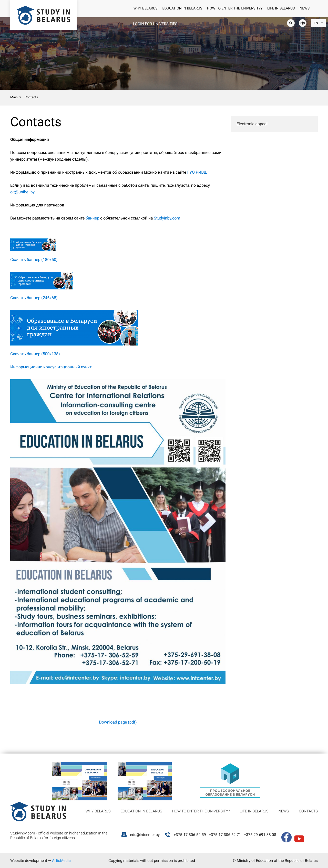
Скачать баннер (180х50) (34, 260)
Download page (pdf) (118, 722)
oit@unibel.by (22, 192)
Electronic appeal (252, 124)
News (305, 8)
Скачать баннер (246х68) (34, 298)
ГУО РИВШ (198, 172)
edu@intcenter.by (145, 835)
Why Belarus (146, 8)
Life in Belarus (281, 8)
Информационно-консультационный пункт (51, 367)
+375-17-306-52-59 (190, 835)
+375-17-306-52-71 (225, 835)
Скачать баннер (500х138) (35, 354)
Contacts (308, 811)
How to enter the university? (235, 8)
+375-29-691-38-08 (260, 835)
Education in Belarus (182, 8)
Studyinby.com (167, 218)
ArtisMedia (61, 861)
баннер (92, 218)
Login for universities (155, 24)
